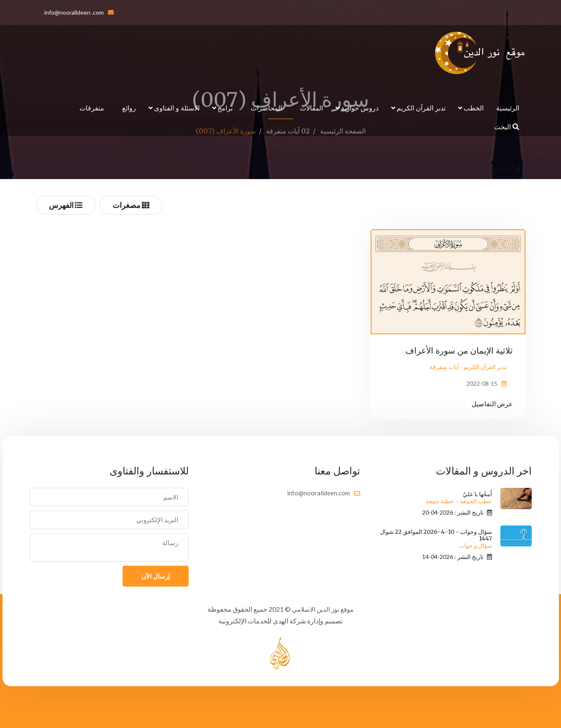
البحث (507, 127)
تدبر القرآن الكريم (421, 108)
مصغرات (131, 205)
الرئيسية (508, 108)
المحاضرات (266, 108)
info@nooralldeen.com (318, 493)
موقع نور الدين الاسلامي (323, 609)
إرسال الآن (156, 576)
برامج (225, 108)
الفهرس (66, 205)
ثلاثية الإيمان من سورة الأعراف (459, 350)
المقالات (311, 108)
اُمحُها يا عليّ (459, 498)
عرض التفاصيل (492, 404)
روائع (129, 108)
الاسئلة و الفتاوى (177, 108)
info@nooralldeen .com (74, 12)
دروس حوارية (360, 108)
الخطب (474, 108)
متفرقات (92, 108)
